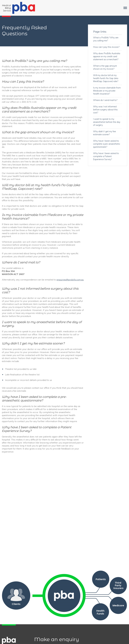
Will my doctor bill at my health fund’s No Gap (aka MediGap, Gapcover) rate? (106, 78)
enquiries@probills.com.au (70, 280)
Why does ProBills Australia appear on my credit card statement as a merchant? (107, 56)
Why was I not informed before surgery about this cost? (105, 110)
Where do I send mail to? (105, 100)
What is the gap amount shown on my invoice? (105, 67)
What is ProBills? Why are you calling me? (106, 39)
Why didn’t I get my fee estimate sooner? (104, 133)
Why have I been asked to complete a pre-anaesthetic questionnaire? (107, 144)
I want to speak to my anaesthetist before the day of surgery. (107, 122)
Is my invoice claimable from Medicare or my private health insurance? (107, 91)
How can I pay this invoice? (106, 47)
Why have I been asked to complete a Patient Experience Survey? (106, 156)
